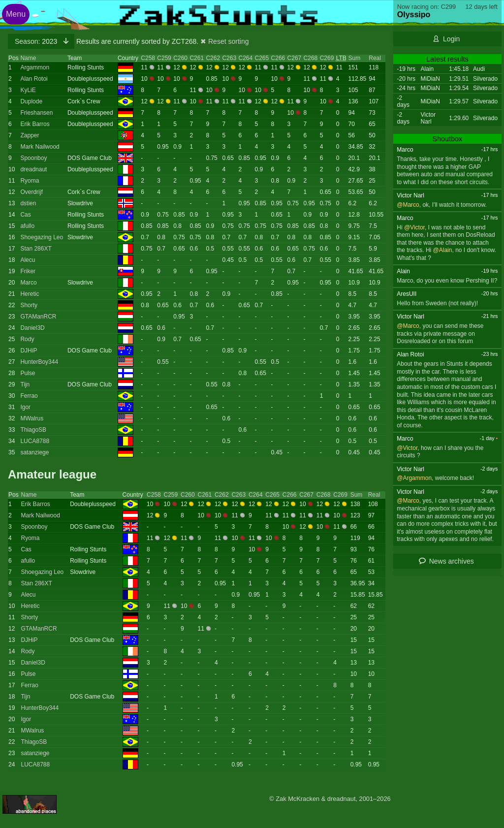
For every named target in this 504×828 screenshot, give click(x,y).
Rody (27, 339)
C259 (164, 58)
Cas (25, 215)
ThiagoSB (33, 430)
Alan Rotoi (34, 79)
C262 (213, 58)
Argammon (35, 67)
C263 (229, 58)
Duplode (31, 101)
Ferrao (29, 396)
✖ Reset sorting (224, 41)
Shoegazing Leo (42, 237)
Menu (16, 14)
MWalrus (32, 418)
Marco (28, 283)
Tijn (25, 384)
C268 (311, 58)
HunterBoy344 (39, 362)
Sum (355, 58)
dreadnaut (33, 169)
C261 (197, 58)
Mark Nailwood (40, 147)
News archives (452, 561)
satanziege (34, 452)
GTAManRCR (38, 317)
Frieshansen (36, 113)
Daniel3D (32, 328)
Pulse (28, 373)
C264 (245, 58)
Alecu (28, 260)
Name (28, 58)
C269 (327, 58)
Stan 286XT (36, 249)
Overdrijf (31, 192)
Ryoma (30, 181)
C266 (278, 58)
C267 (295, 58)
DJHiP (29, 350)
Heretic (30, 294)
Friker (28, 271)
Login (451, 39)
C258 (148, 58)
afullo (27, 226)
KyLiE (28, 90)
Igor (25, 407)
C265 (262, 58)
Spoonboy (33, 158)
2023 (37, 41)
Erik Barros (35, 124)
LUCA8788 (35, 441)
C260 (180, 58)
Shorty (29, 305)
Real (375, 58)
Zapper (30, 135)
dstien (28, 203)
